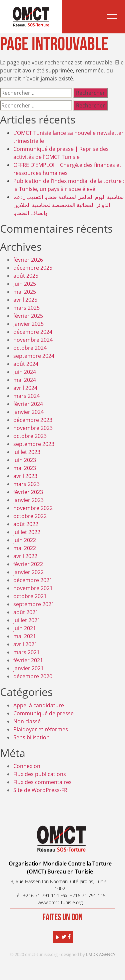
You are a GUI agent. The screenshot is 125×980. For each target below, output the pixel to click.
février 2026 (28, 260)
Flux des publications (40, 774)
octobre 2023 (30, 436)
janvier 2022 (28, 572)
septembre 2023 (34, 444)
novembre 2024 (33, 340)
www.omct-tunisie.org (60, 902)
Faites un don (62, 917)
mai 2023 (25, 468)
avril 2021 (25, 644)
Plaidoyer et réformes (41, 729)
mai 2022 (25, 548)
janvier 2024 (28, 412)
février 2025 (28, 316)
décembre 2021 (33, 580)
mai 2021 (25, 636)
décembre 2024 (33, 332)
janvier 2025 (28, 324)
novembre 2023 (33, 428)
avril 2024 (25, 388)
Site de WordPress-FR (40, 790)
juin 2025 (25, 284)
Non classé (27, 721)
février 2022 (28, 564)
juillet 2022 (27, 532)
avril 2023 (25, 476)
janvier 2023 (28, 500)
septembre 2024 (34, 356)
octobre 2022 (30, 516)
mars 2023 (26, 484)
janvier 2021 (28, 668)
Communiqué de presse (43, 713)
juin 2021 (25, 628)
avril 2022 (25, 556)
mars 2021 (26, 652)
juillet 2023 (27, 452)
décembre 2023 (33, 420)
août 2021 (26, 612)
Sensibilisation (31, 737)
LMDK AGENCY (101, 954)
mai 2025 (25, 292)
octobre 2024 (30, 348)
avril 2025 (25, 300)
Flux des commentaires (42, 782)
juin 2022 (25, 540)
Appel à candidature (39, 705)
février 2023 (28, 492)
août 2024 (26, 364)
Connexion (27, 766)
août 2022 (26, 524)
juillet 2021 (27, 620)
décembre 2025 (33, 268)
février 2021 (28, 660)
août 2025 (26, 276)
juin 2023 (25, 460)
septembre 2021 (34, 604)
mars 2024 (26, 396)
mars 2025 (26, 308)
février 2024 (28, 404)
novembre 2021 (33, 588)
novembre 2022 (33, 508)
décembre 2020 (33, 676)
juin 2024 (25, 372)
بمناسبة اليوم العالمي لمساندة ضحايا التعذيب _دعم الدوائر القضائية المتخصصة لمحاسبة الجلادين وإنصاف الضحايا (68, 205)
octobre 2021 (30, 596)
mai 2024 (25, 380)
